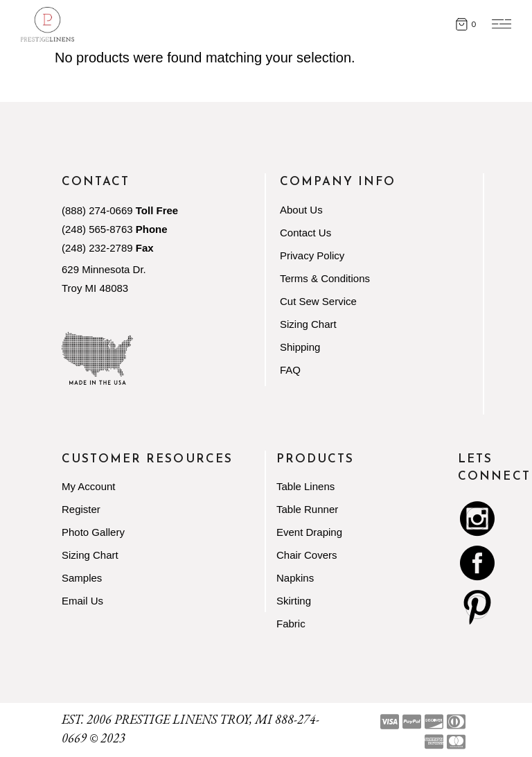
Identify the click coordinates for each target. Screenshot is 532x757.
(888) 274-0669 (97, 210)
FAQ (290, 370)
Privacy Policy (312, 255)
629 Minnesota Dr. (104, 269)
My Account (89, 486)
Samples (82, 578)
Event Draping (309, 532)
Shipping (300, 347)
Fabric (291, 624)
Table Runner (307, 509)
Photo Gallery (93, 532)
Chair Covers (307, 555)
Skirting (294, 601)
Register (81, 509)
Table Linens (305, 486)
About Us (301, 210)
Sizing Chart (308, 324)
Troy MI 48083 (95, 288)
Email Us (82, 601)
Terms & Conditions (325, 278)
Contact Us (305, 233)
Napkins (295, 578)
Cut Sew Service (318, 301)
